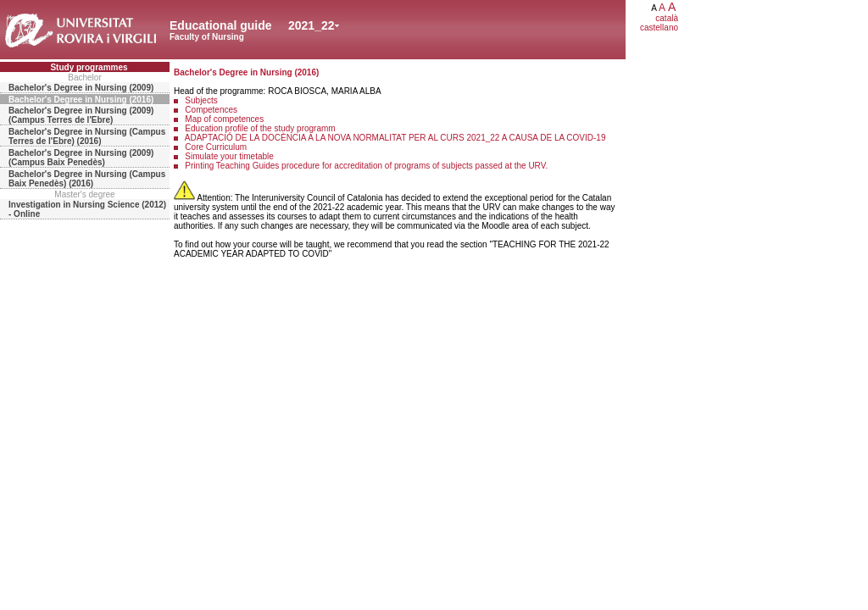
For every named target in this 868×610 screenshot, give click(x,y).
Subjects (201, 100)
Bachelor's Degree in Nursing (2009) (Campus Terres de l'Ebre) (81, 115)
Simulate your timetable (229, 156)
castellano (659, 28)
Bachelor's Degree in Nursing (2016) (81, 100)
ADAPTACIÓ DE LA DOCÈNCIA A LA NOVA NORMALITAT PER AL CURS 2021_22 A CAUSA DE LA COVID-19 (395, 138)
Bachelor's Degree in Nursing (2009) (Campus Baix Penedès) (81, 158)
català (667, 18)
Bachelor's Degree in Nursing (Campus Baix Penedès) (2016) (87, 179)
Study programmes (89, 67)
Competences (211, 110)
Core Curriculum (216, 147)
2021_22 (312, 25)
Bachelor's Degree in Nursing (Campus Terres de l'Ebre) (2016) (87, 136)
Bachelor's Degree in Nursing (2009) (81, 88)
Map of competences (224, 119)
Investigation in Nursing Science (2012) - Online (87, 209)
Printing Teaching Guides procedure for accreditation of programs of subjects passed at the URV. (366, 166)
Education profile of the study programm (260, 128)
